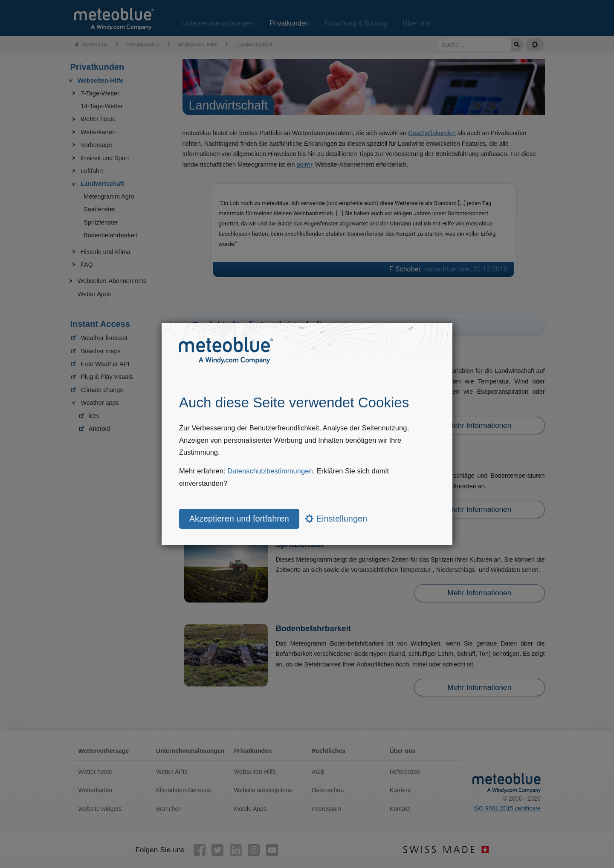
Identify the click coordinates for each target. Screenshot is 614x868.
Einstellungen (336, 519)
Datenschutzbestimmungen (270, 471)
